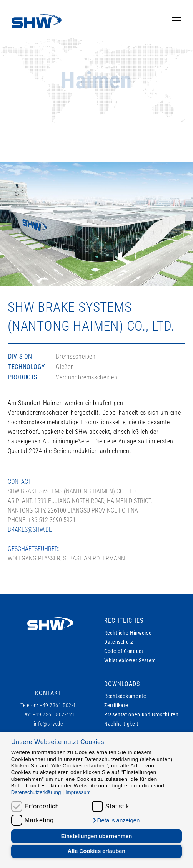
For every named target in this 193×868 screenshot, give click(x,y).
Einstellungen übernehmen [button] (97, 836)
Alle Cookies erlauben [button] (96, 851)
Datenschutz (119, 642)
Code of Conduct (124, 651)
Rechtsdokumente (125, 696)
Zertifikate (116, 705)
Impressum (78, 792)
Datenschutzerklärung (36, 792)
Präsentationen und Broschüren (141, 714)
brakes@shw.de (30, 530)
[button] (116, 820)
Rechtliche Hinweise (128, 633)
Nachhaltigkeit (121, 724)
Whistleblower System (130, 660)
